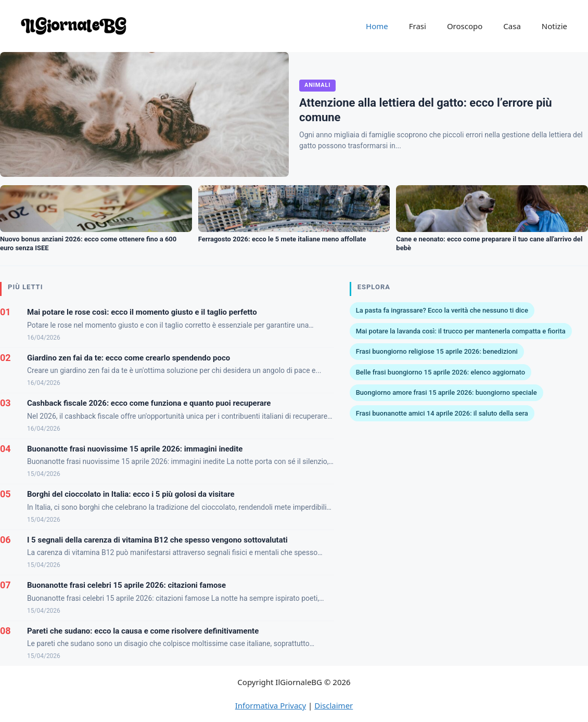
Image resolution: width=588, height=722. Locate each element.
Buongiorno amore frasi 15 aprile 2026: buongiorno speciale (446, 392)
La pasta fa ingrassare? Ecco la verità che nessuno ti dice (442, 310)
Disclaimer (334, 705)
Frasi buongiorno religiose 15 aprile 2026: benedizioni (437, 351)
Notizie (554, 26)
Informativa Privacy (271, 705)
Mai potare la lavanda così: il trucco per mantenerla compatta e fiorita (461, 331)
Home (377, 26)
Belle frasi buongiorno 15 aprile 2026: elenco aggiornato (441, 372)
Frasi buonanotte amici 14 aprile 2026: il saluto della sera (442, 413)
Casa (512, 26)
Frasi (418, 26)
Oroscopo (465, 26)
